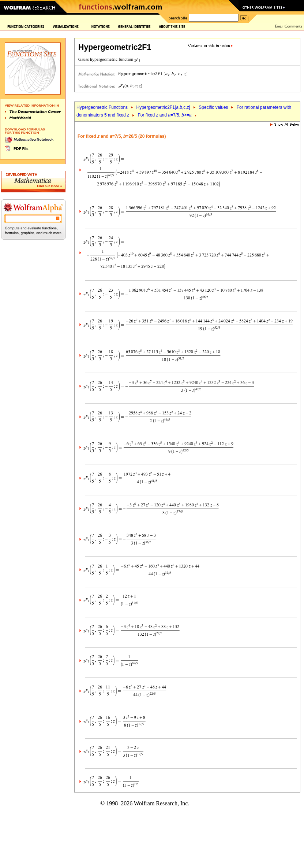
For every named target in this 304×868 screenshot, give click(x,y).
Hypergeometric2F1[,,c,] (163, 107)
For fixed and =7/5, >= (165, 115)
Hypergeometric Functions (102, 107)
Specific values (213, 107)
